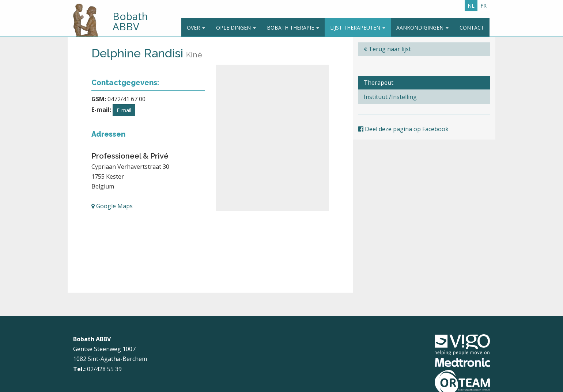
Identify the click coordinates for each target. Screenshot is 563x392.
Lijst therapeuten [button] (358, 28)
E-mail (124, 110)
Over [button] (196, 28)
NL (471, 6)
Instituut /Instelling (390, 97)
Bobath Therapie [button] (293, 28)
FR (483, 6)
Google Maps (112, 206)
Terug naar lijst (387, 49)
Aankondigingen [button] (422, 28)
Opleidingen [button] (236, 28)
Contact (472, 28)
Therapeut (379, 83)
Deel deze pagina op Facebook (403, 129)
